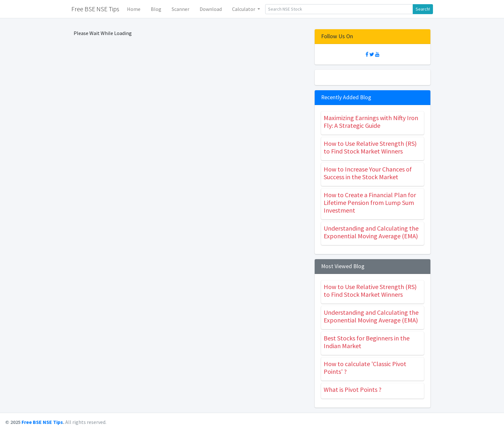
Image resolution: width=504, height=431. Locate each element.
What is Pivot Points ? (353, 389)
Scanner (180, 9)
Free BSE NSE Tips (42, 422)
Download (211, 9)
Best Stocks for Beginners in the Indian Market (367, 342)
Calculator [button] (244, 9)
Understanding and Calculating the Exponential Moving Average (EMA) (371, 232)
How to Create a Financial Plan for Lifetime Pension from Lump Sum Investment (370, 202)
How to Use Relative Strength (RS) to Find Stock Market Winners (370, 147)
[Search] (339, 9)
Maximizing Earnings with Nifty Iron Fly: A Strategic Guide (371, 122)
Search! (423, 9)
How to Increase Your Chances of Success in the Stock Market (368, 173)
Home (134, 9)
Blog (156, 9)
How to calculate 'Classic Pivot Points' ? (365, 368)
